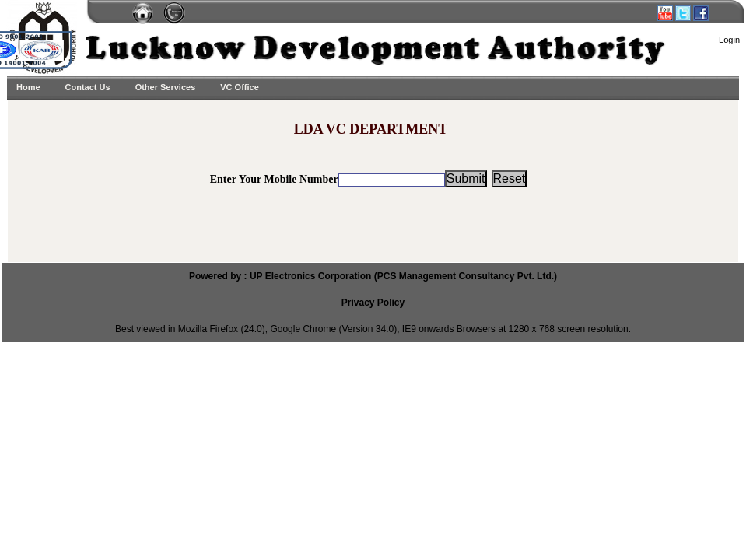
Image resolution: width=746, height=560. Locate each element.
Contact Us (88, 87)
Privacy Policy (373, 303)
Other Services (166, 87)
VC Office (240, 87)
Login (729, 40)
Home (28, 87)
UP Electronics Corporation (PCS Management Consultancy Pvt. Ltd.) (403, 276)
